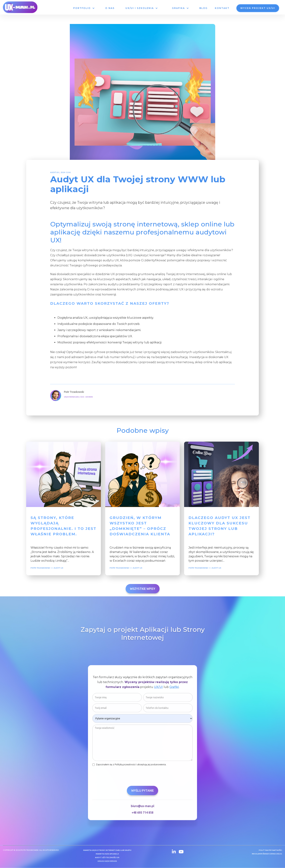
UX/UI (158, 688)
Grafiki (174, 688)
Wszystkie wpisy (143, 589)
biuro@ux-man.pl (143, 807)
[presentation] (120, 776)
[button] (84, 8)
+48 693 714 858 (142, 814)
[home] (20, 7)
